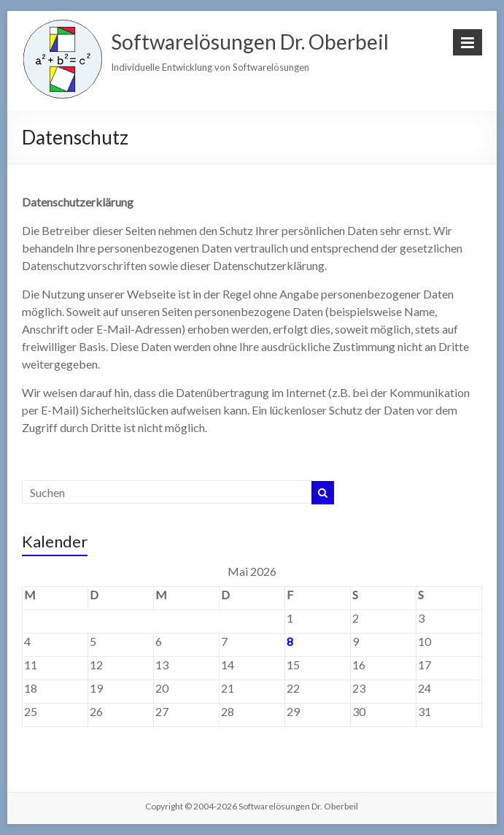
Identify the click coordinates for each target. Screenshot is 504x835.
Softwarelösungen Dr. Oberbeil (250, 42)
